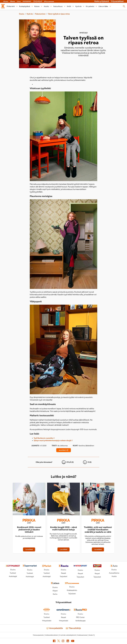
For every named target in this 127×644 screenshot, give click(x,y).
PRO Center (80, 617)
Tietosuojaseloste (38, 635)
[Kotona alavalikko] (42, 6)
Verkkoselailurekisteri (52, 635)
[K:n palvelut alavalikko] (96, 6)
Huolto (114, 576)
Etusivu (22, 14)
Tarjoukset (63, 576)
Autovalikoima (114, 573)
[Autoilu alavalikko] (51, 6)
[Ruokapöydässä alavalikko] (32, 6)
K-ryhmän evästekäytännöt (68, 635)
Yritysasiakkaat (117, 1)
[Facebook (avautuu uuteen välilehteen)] (54, 641)
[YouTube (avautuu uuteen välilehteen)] (73, 641)
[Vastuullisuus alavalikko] (65, 6)
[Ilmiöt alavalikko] (73, 6)
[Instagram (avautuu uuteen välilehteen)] (63, 641)
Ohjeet (55, 591)
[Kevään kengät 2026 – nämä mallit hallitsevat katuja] (64, 499)
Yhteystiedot (47, 621)
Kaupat (63, 573)
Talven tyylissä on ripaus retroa (59, 14)
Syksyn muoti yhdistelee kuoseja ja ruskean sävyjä (53, 440)
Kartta (55, 594)
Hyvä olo (30, 14)
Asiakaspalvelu (72, 590)
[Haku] (124, 6)
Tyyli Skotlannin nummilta (44, 438)
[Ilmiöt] (29, 521)
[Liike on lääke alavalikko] (110, 6)
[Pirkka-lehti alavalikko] (17, 6)
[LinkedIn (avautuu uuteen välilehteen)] (68, 641)
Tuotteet (13, 573)
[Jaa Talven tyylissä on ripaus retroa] (64, 450)
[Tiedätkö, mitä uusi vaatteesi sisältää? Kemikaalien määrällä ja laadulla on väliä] (98, 499)
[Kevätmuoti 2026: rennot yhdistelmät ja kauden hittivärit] (29, 499)
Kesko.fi (91, 635)
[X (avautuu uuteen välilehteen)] (59, 641)
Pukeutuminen (40, 14)
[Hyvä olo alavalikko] (84, 6)
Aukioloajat (13, 576)
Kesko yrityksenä (102, 1)
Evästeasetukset (82, 635)
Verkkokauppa (80, 621)
